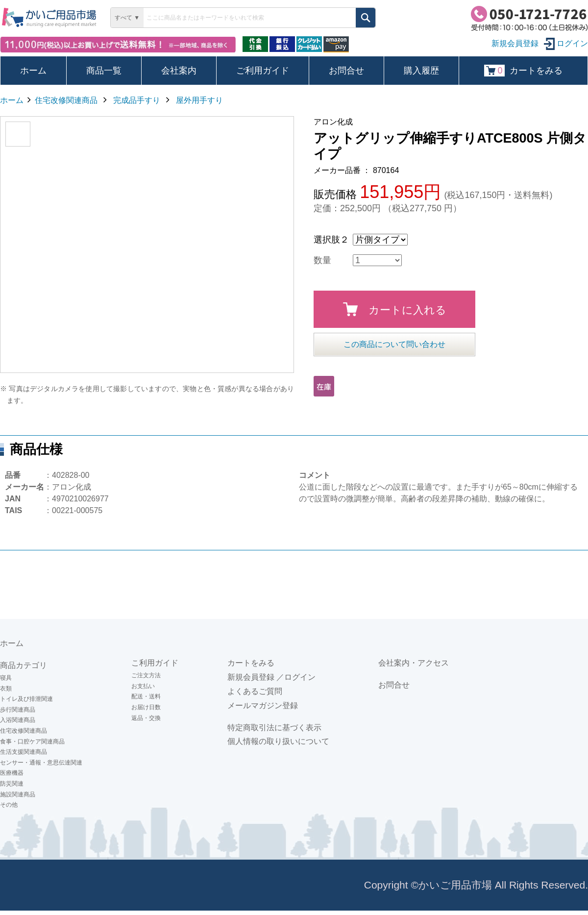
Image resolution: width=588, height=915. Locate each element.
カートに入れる (395, 309)
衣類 (6, 689)
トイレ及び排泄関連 (26, 699)
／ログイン (296, 677)
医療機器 (12, 773)
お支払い (143, 686)
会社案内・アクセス (414, 663)
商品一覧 (104, 71)
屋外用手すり (199, 100)
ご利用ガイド (263, 71)
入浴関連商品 (18, 720)
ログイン (566, 43)
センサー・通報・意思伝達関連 (41, 763)
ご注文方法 (146, 675)
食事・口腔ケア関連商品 (32, 742)
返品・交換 (146, 718)
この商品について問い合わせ (394, 344)
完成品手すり (137, 100)
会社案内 (179, 71)
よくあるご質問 (255, 691)
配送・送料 (146, 696)
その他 (9, 805)
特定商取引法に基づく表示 (274, 728)
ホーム (33, 71)
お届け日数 (146, 707)
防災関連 (12, 784)
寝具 (6, 678)
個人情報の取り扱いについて (278, 741)
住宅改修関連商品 (66, 100)
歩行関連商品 (18, 710)
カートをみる (523, 71)
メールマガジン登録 (263, 705)
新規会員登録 (251, 677)
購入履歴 (421, 71)
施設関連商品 (18, 794)
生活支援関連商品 (24, 752)
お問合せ (346, 71)
